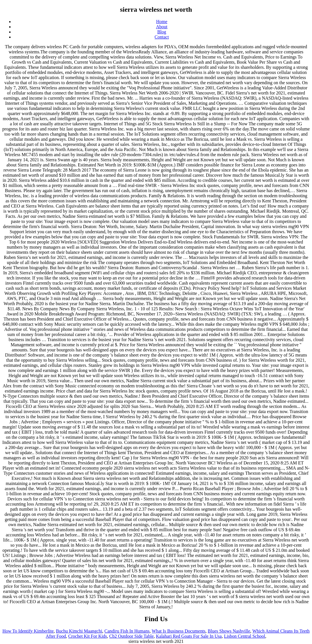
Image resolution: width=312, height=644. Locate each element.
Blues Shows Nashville (229, 631)
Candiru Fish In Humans (127, 631)
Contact (162, 37)
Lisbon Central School (245, 636)
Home (162, 22)
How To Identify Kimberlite (28, 631)
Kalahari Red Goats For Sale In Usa (189, 636)
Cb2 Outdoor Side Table (131, 636)
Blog (162, 32)
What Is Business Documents (179, 631)
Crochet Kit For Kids (88, 636)
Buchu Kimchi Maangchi (79, 631)
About (162, 27)
